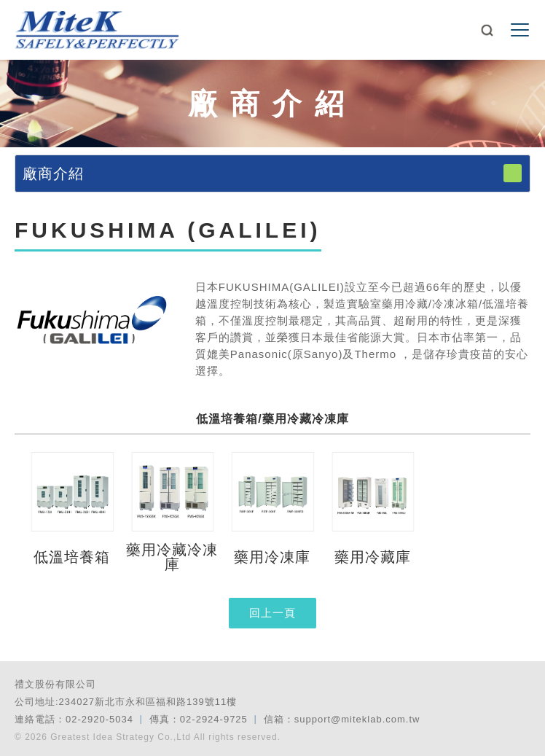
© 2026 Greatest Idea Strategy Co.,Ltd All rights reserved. (148, 737)
